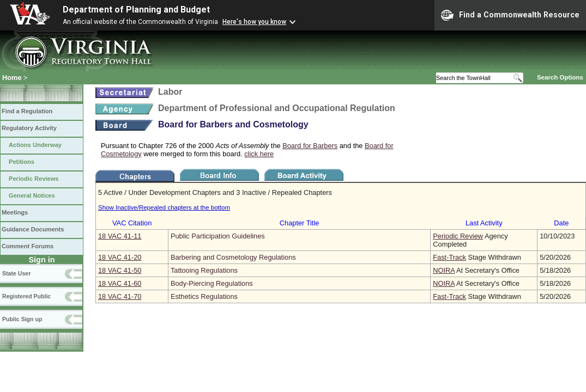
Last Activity (484, 223)
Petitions (22, 162)
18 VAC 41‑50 (120, 270)
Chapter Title (300, 223)
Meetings (15, 212)
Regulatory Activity (29, 128)
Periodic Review (458, 236)
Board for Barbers (310, 146)
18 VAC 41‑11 (120, 236)
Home (12, 78)
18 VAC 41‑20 (120, 257)
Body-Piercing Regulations (212, 283)
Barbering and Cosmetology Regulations (233, 257)
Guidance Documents (33, 229)
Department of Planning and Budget (136, 10)
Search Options (560, 77)
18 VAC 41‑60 (120, 283)
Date (561, 223)
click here (259, 154)
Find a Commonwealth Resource (510, 15)
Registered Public (26, 296)
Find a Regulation (27, 111)
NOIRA (444, 270)
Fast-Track (449, 257)
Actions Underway (35, 145)
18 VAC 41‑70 (120, 296)
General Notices (32, 195)
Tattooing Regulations (204, 270)
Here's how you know (254, 22)
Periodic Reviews (34, 179)
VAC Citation (132, 223)
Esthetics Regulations (204, 296)
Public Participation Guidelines (218, 236)
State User (16, 273)
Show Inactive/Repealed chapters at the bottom (164, 207)
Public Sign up (22, 319)
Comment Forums (28, 246)
